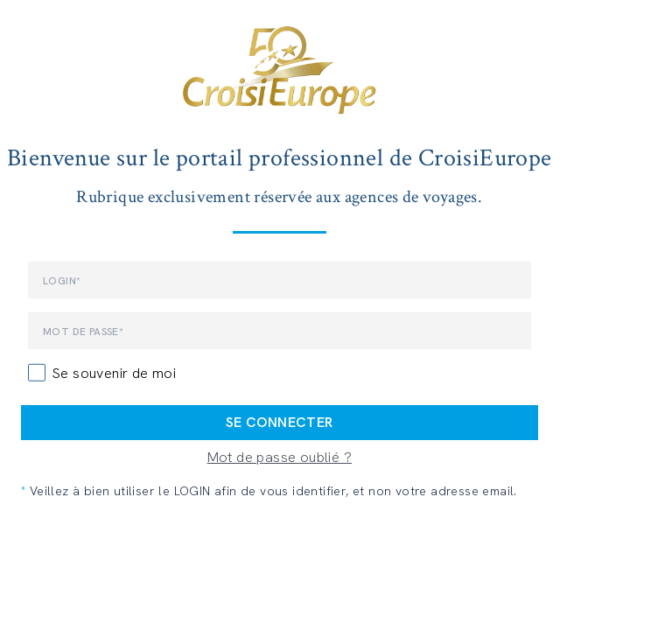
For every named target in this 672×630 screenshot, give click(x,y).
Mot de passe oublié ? (280, 457)
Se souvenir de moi (114, 373)
